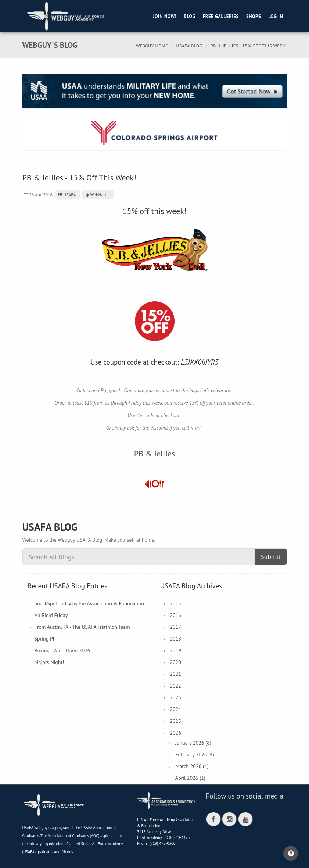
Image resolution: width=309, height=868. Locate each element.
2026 (175, 733)
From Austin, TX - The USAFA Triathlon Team (82, 627)
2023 (175, 697)
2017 (175, 627)
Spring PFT (46, 639)
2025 (175, 721)
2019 (175, 650)
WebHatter (97, 195)
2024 (175, 709)
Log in (276, 16)
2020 (175, 662)
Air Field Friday (51, 615)
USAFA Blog (189, 46)
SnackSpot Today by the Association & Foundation (89, 603)
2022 (175, 686)
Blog (189, 16)
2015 (175, 603)
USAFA (66, 195)
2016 (175, 615)
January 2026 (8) (193, 743)
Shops (254, 16)
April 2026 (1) (190, 778)
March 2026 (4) (192, 766)
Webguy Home (152, 46)
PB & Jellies (155, 453)
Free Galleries (221, 16)
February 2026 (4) (195, 754)
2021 (175, 674)
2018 (175, 639)
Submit (271, 557)
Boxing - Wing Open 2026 (62, 650)
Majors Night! (49, 662)
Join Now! (165, 16)
